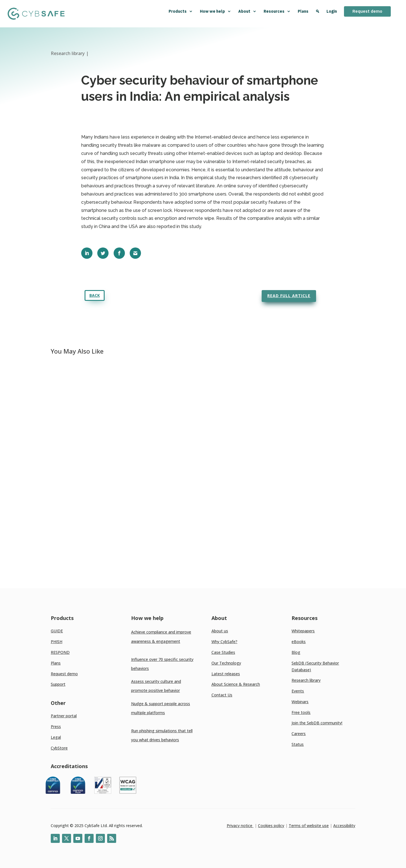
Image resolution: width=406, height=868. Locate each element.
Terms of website (305, 826)
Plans (303, 11)
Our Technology (226, 663)
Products (181, 11)
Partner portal (64, 716)
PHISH (57, 642)
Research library (306, 680)
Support (58, 684)
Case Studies (223, 652)
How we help (216, 11)
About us (220, 631)
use (325, 826)
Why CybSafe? (224, 642)
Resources (277, 11)
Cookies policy (271, 826)
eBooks (299, 642)
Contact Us (222, 695)
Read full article (289, 296)
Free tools (301, 712)
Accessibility (344, 826)
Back (95, 295)
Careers (299, 734)
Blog (296, 652)
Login (332, 11)
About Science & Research (236, 684)
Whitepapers (303, 631)
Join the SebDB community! (317, 723)
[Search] (317, 14)
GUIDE (57, 631)
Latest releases (226, 674)
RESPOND (60, 652)
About (247, 11)
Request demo (367, 11)
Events (298, 691)
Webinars (300, 702)
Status (298, 744)
